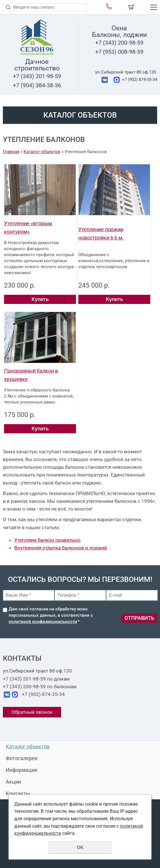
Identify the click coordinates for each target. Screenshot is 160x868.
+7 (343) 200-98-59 (119, 43)
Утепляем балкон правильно (47, 540)
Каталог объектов (42, 152)
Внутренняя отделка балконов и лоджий (61, 548)
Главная (11, 152)
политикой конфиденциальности (43, 622)
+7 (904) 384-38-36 (37, 85)
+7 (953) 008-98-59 (119, 52)
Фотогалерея (22, 758)
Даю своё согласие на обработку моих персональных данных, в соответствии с (51, 615)
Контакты (18, 793)
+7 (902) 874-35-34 (139, 80)
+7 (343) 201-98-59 (37, 76)
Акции (13, 782)
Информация (22, 770)
